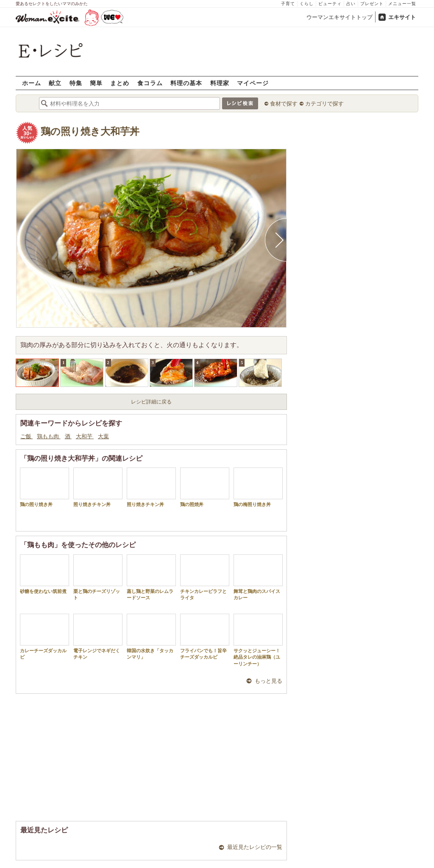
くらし (307, 4)
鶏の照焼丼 (205, 487)
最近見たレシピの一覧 (255, 847)
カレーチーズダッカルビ (45, 637)
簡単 (96, 83)
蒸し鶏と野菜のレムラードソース (151, 577)
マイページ (253, 83)
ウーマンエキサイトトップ (339, 17)
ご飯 (26, 436)
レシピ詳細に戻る (151, 402)
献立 (55, 83)
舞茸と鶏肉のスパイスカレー (258, 577)
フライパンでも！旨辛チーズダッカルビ (205, 637)
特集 (76, 83)
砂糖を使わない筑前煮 (45, 574)
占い (351, 4)
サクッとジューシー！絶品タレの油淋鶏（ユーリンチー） (258, 640)
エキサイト (402, 17)
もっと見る (268, 681)
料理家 (220, 83)
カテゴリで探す (324, 104)
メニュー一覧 (402, 4)
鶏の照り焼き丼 (45, 487)
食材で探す (284, 104)
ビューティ (330, 4)
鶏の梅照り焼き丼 (258, 487)
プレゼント (372, 4)
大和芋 (85, 436)
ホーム (32, 83)
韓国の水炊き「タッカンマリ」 (151, 637)
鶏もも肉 (49, 436)
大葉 (103, 436)
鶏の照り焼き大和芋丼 (90, 132)
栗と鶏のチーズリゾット (98, 577)
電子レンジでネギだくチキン (98, 637)
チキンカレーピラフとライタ (205, 577)
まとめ (120, 83)
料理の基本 (186, 83)
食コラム (150, 83)
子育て (288, 4)
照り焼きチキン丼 (98, 487)
